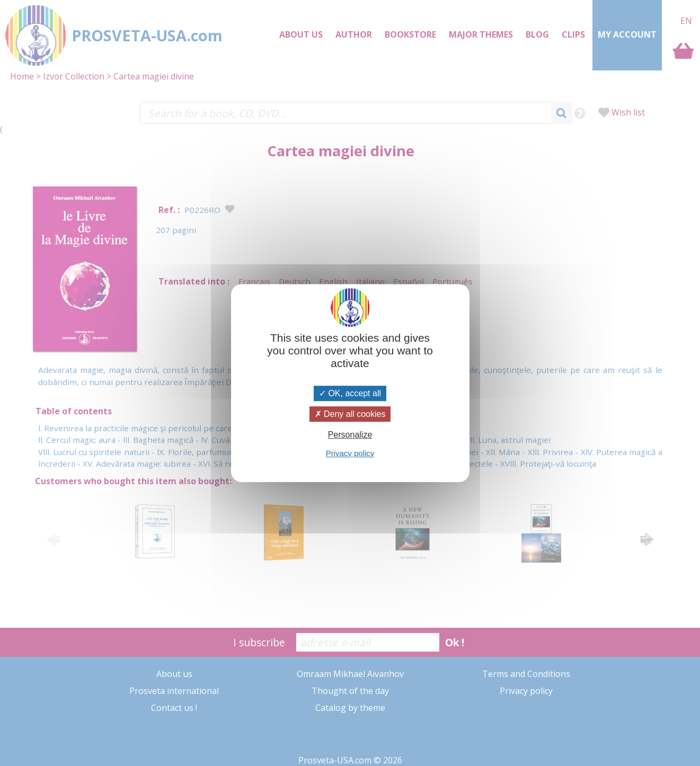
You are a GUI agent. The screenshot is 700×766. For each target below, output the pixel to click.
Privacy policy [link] (350, 453)
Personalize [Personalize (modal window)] (350, 435)
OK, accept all (350, 393)
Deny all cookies (350, 414)
